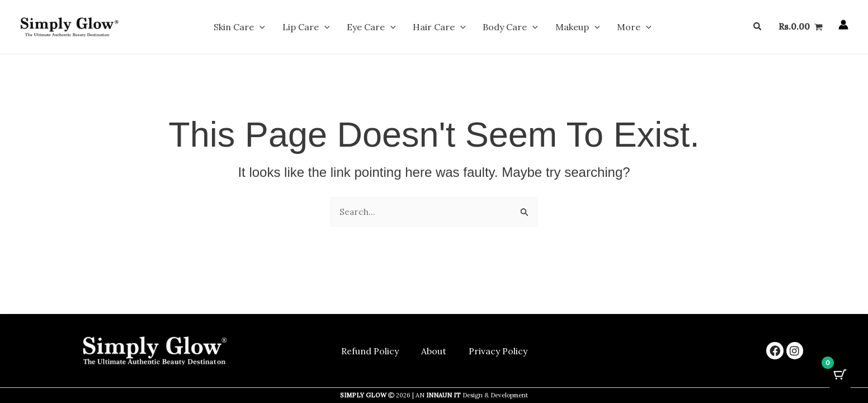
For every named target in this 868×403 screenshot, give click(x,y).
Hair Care (439, 29)
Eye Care (382, 29)
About (434, 351)
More (603, 29)
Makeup (556, 29)
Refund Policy (370, 351)
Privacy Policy (498, 351)
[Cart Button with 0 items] (840, 375)
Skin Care (271, 29)
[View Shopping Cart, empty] (800, 29)
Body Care (500, 29)
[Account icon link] (843, 27)
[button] (291, 29)
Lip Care (327, 29)
